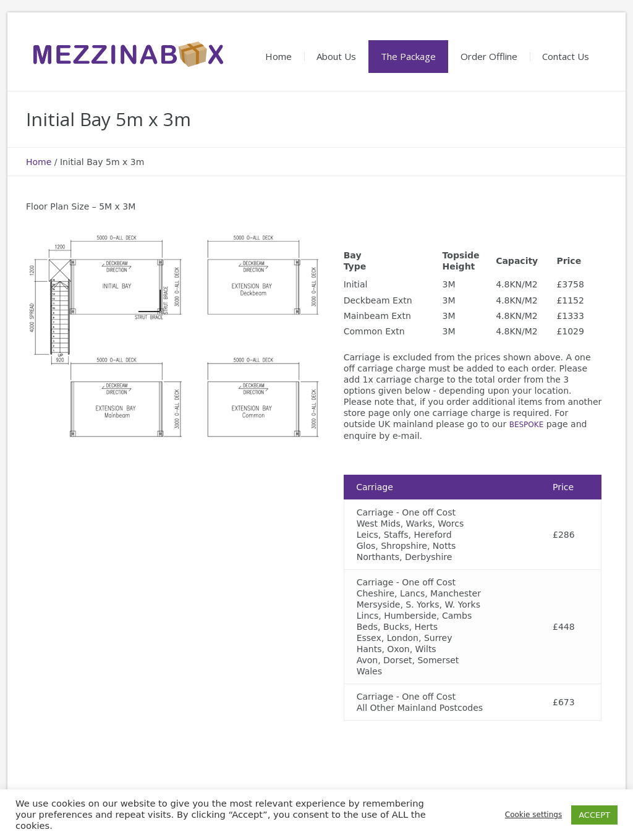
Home (39, 162)
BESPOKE (527, 425)
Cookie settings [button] (533, 815)
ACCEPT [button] (594, 815)
